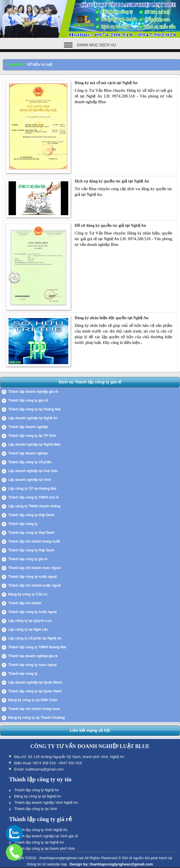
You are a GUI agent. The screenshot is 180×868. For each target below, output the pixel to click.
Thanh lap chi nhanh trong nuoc (34, 709)
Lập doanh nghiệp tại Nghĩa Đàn (34, 445)
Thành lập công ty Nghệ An (37, 790)
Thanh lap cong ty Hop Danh (31, 533)
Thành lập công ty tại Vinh (36, 809)
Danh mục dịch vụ (97, 45)
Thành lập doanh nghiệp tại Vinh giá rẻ (46, 836)
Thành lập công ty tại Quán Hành (35, 691)
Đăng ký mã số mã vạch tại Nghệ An (106, 83)
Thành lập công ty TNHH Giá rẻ (33, 497)
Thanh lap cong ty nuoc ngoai (32, 665)
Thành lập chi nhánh (25, 603)
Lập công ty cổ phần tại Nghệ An (35, 638)
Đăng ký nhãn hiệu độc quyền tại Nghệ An (111, 318)
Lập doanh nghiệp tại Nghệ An (33, 418)
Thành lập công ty (23, 524)
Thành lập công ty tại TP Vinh (32, 436)
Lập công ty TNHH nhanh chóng (34, 506)
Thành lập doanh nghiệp (28, 427)
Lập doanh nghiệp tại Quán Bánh (35, 682)
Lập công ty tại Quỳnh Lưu (30, 621)
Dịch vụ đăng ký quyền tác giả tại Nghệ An (112, 181)
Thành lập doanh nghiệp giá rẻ (33, 392)
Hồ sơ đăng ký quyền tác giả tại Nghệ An (110, 226)
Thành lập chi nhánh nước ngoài (35, 585)
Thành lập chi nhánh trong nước (34, 541)
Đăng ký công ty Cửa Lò (28, 594)
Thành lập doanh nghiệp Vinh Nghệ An (46, 802)
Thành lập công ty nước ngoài (33, 577)
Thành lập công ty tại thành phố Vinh (45, 849)
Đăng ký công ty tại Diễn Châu (33, 700)
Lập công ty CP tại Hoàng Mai (32, 489)
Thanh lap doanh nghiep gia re (33, 656)
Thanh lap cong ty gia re (28, 559)
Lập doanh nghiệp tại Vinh (30, 480)
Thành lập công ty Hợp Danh (31, 515)
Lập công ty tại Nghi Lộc (28, 630)
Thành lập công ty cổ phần (30, 462)
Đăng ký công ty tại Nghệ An (38, 796)
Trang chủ (13, 64)
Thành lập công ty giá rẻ (28, 400)
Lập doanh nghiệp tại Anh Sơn (33, 471)
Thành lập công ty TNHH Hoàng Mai (37, 647)
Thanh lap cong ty (23, 674)
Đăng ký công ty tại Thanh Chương (37, 718)
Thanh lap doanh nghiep (28, 453)
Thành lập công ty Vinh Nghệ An (41, 830)
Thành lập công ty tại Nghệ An (39, 842)
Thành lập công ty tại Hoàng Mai (35, 409)
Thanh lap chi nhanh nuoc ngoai (34, 568)
